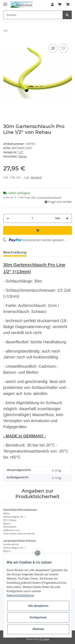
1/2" (21, 152)
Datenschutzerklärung (20, 595)
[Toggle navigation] (5, 3)
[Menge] (32, 218)
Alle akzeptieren (38, 606)
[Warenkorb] (68, 4)
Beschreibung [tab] (15, 252)
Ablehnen (38, 629)
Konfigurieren (38, 617)
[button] (52, 4)
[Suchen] (33, 15)
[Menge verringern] (8, 218)
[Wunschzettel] (60, 4)
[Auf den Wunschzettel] (63, 48)
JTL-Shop (44, 639)
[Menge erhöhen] (67, 218)
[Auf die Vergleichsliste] (53, 48)
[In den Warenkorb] (37, 230)
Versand (36, 177)
